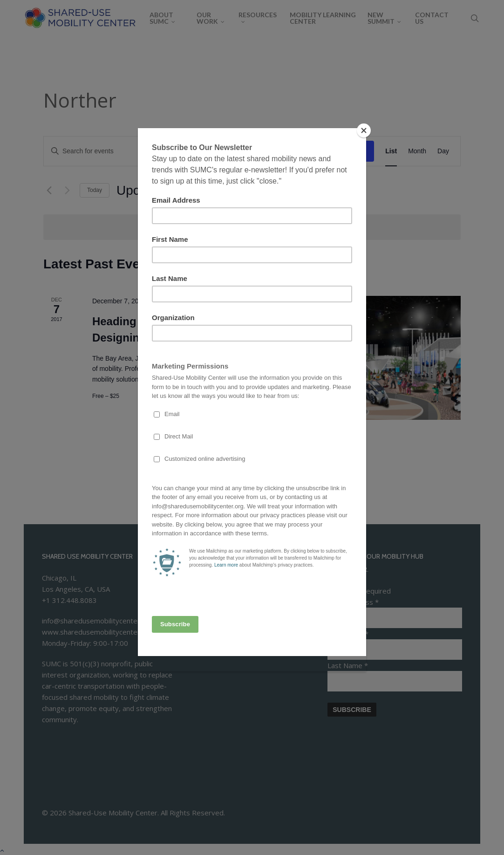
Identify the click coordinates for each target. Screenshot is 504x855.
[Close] (364, 130)
